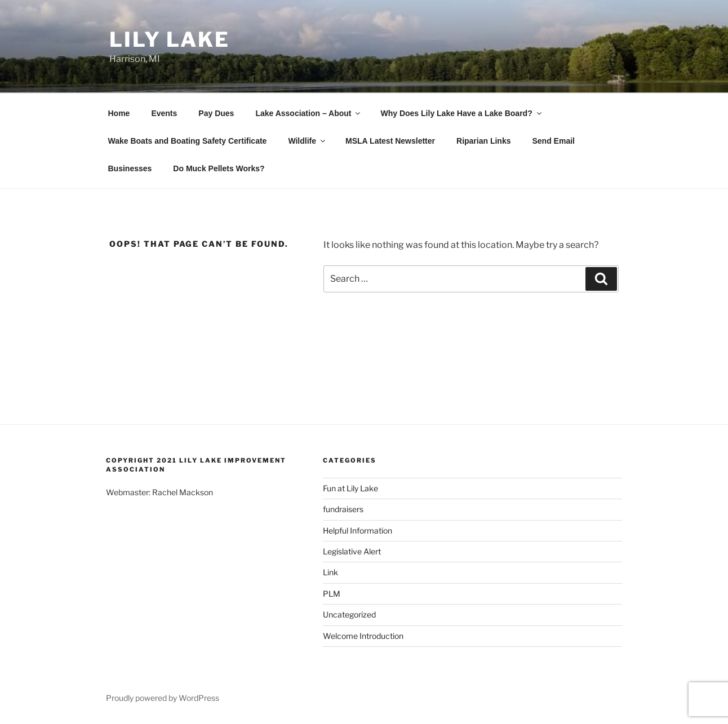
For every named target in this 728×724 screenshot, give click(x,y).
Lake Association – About (308, 113)
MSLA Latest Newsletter (390, 141)
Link (330, 572)
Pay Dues (216, 113)
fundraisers (343, 509)
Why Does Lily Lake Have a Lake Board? (461, 113)
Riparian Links (483, 141)
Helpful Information (358, 530)
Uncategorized (349, 614)
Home (119, 113)
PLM (332, 594)
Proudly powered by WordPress (163, 698)
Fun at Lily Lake (350, 488)
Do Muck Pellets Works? (219, 168)
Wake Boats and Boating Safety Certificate (188, 141)
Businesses (130, 168)
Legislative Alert (352, 551)
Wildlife (307, 141)
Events (164, 113)
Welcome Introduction (363, 636)
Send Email (553, 141)
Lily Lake (170, 39)
